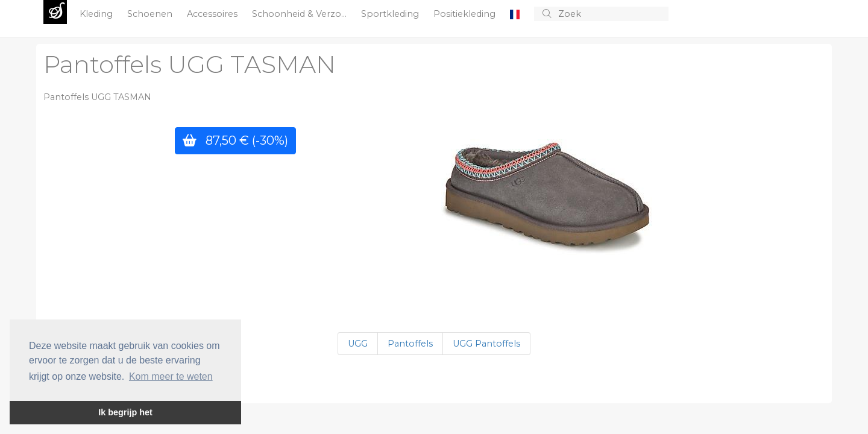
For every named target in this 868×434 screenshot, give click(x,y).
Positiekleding (466, 14)
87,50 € (235, 140)
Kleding (97, 14)
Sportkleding (391, 14)
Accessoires (213, 14)
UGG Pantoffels (486, 344)
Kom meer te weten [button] (171, 376)
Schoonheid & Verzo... (300, 14)
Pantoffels (410, 344)
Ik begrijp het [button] (125, 412)
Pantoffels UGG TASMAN (190, 64)
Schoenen (151, 14)
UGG (358, 344)
